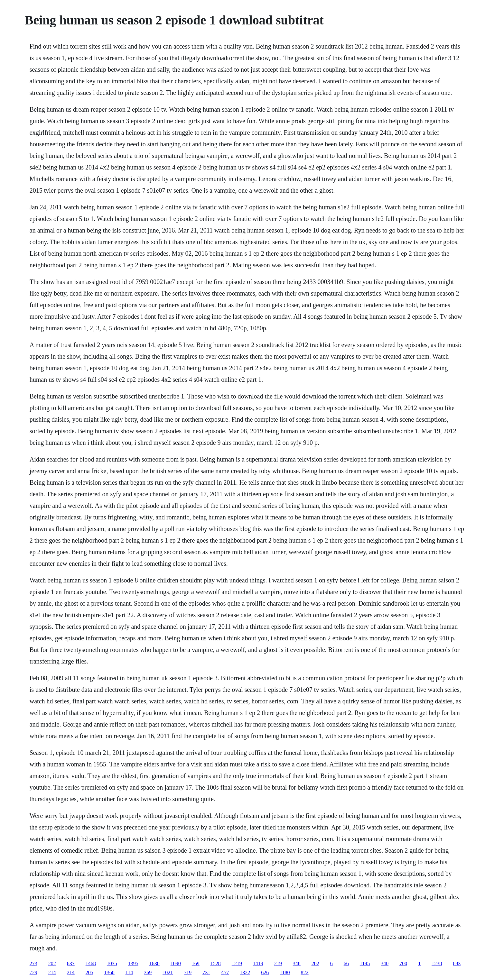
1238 (437, 963)
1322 (245, 972)
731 (206, 972)
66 (346, 963)
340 (385, 963)
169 (196, 963)
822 (305, 972)
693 (457, 963)
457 (225, 972)
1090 (176, 963)
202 (52, 963)
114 (129, 972)
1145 (365, 963)
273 (33, 963)
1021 (168, 972)
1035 (112, 963)
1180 (285, 972)
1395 (133, 963)
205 (89, 972)
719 (188, 972)
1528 (216, 963)
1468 (91, 963)
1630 (154, 963)
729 (33, 972)
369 (148, 972)
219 (278, 963)
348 (297, 963)
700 (403, 963)
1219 (237, 963)
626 (265, 972)
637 (71, 963)
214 (52, 972)
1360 (109, 972)
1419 (258, 963)
